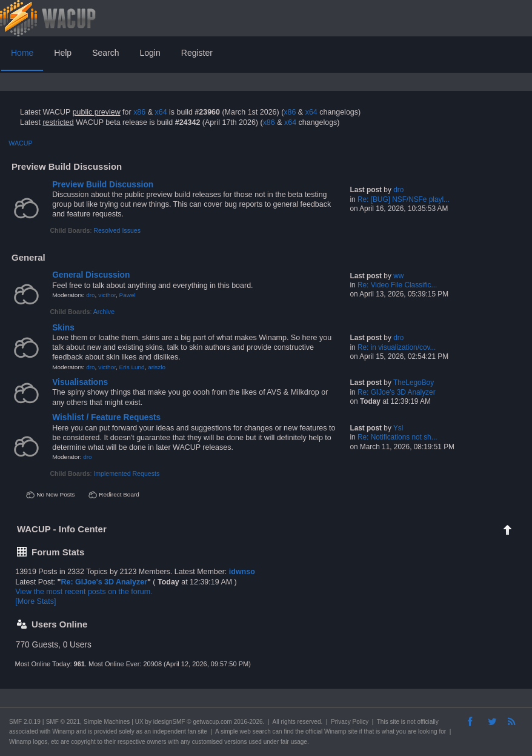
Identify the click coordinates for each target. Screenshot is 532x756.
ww (398, 276)
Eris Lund (132, 367)
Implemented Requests (126, 473)
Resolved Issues (117, 230)
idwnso (242, 572)
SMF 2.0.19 (25, 722)
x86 (139, 112)
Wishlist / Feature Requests (106, 417)
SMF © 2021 (63, 722)
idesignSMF (169, 722)
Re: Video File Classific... (397, 285)
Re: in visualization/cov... (397, 347)
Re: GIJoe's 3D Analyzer (397, 392)
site (394, 722)
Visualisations (80, 382)
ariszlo (157, 367)
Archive (104, 312)
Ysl (398, 428)
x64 (161, 112)
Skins (63, 328)
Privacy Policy (350, 722)
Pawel (128, 295)
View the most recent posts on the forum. (84, 592)
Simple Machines (107, 722)
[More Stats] (35, 601)
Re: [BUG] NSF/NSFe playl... (404, 199)
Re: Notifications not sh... (397, 437)
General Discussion (91, 275)
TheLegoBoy (414, 383)
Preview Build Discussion (103, 185)
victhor (107, 295)
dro (398, 190)
